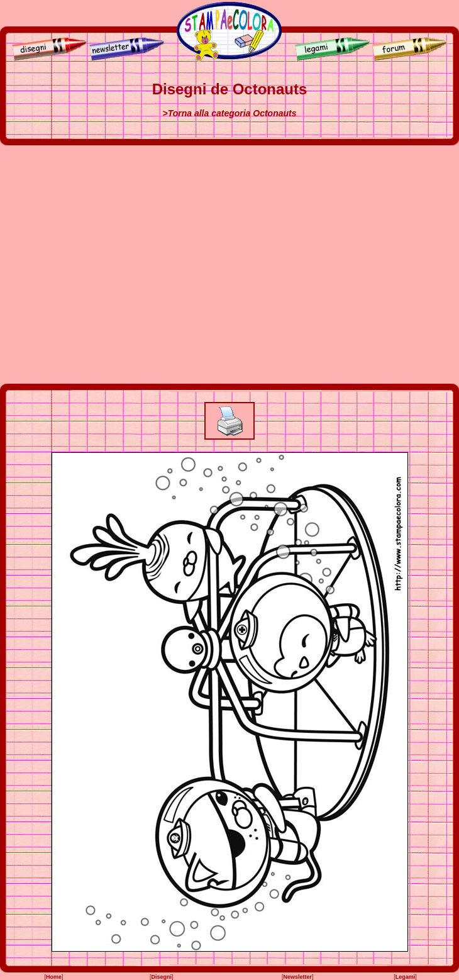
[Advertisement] (118, 264)
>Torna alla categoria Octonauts (229, 113)
